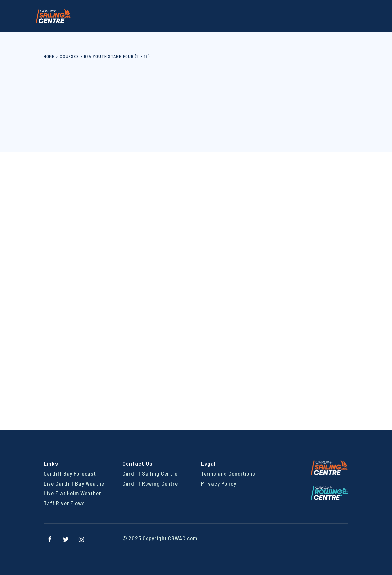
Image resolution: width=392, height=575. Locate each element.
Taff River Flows (64, 503)
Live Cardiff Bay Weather (75, 483)
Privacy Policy (219, 483)
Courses (69, 56)
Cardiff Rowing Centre (150, 483)
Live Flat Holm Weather (72, 493)
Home (49, 56)
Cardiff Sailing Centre (150, 473)
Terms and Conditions (228, 473)
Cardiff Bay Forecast (70, 473)
